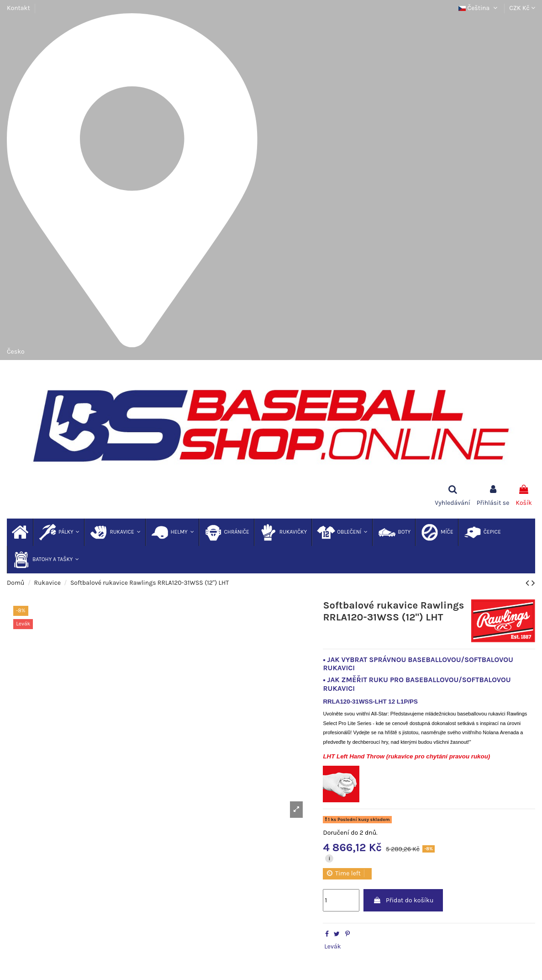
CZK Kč (522, 8)
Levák (332, 946)
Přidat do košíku (403, 900)
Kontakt (18, 8)
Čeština (479, 8)
